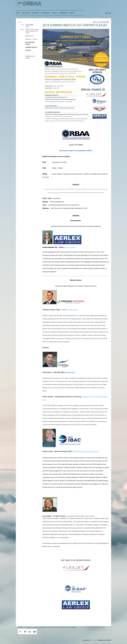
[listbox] (101, 22)
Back (19, 22)
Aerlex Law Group (70, 247)
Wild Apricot (94, 640)
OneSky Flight (70, 372)
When (23, 25)
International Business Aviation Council (86, 451)
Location (22, 29)
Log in (109, 13)
